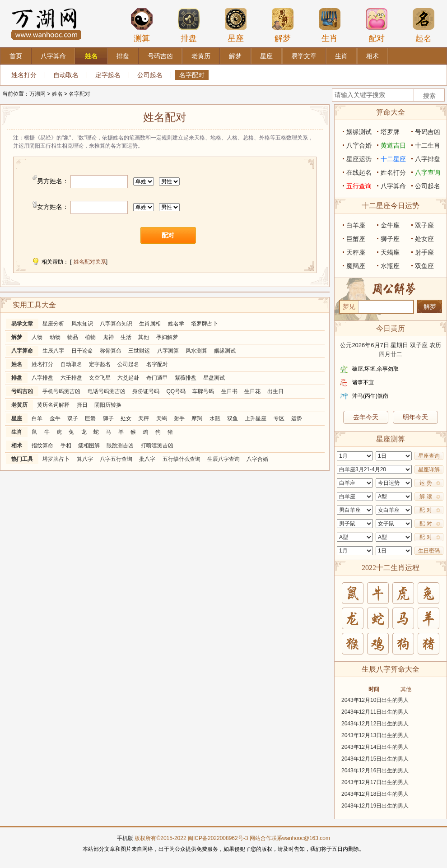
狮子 (108, 418)
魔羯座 (356, 266)
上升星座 (256, 418)
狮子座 (390, 239)
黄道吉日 (393, 145)
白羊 (37, 418)
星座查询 (429, 456)
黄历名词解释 (53, 405)
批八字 (147, 459)
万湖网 (37, 94)
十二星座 (393, 159)
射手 (179, 418)
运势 (297, 418)
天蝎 (162, 418)
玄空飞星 (100, 378)
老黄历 (19, 405)
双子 (73, 418)
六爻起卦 (128, 378)
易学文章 (22, 324)
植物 (90, 337)
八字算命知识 (116, 324)
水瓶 (215, 418)
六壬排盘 (71, 378)
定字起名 (108, 75)
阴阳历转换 (108, 405)
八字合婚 (257, 459)
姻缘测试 (225, 351)
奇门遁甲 (157, 378)
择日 (82, 405)
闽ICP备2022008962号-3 (218, 838)
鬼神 (108, 337)
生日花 (252, 391)
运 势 (426, 483)
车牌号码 (203, 391)
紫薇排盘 (186, 378)
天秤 (144, 418)
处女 (126, 418)
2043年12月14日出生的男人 (375, 747)
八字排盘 (42, 378)
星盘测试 (214, 378)
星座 (236, 25)
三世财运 (139, 351)
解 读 (426, 497)
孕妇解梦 (167, 337)
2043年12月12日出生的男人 (375, 724)
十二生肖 (428, 145)
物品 (73, 337)
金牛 (55, 418)
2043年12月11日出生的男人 (375, 712)
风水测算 (196, 351)
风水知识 (82, 324)
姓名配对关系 (90, 262)
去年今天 (366, 417)
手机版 (125, 838)
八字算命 (22, 351)
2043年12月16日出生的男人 (375, 771)
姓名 (57, 94)
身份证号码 (146, 391)
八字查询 (428, 172)
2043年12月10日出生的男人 (375, 700)
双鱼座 (424, 266)
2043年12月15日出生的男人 (375, 759)
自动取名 (66, 75)
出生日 (275, 391)
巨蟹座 (356, 239)
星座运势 (359, 159)
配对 (377, 25)
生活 (126, 337)
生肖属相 (150, 324)
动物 (55, 337)
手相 (66, 446)
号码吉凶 (22, 391)
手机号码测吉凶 (61, 391)
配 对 (426, 510)
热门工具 (22, 459)
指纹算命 (42, 446)
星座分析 (53, 324)
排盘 (189, 25)
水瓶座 (390, 266)
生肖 (330, 25)
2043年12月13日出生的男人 (375, 735)
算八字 (85, 459)
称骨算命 (111, 351)
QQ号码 (176, 391)
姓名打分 (24, 75)
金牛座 (390, 225)
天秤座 (356, 252)
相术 (17, 446)
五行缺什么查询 (182, 459)
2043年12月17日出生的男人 (375, 782)
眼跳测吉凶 (120, 446)
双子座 (424, 225)
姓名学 (176, 324)
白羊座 (356, 225)
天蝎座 (390, 252)
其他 (144, 337)
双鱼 (233, 418)
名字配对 (192, 75)
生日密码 (429, 551)
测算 (142, 25)
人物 (37, 337)
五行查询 (359, 186)
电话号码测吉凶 (107, 391)
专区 (279, 418)
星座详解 (429, 469)
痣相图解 (89, 446)
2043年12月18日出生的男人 (375, 794)
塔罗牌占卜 (205, 324)
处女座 (424, 239)
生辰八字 (53, 351)
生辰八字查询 (223, 459)
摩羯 (197, 418)
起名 (424, 25)
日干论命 (82, 351)
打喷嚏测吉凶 (157, 446)
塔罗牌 (390, 132)
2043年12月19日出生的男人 (375, 806)
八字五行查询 (116, 459)
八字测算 (168, 351)
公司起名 (150, 75)
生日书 (229, 391)
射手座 (424, 252)
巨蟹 (90, 418)
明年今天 (415, 417)
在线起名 (359, 172)
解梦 (283, 25)
